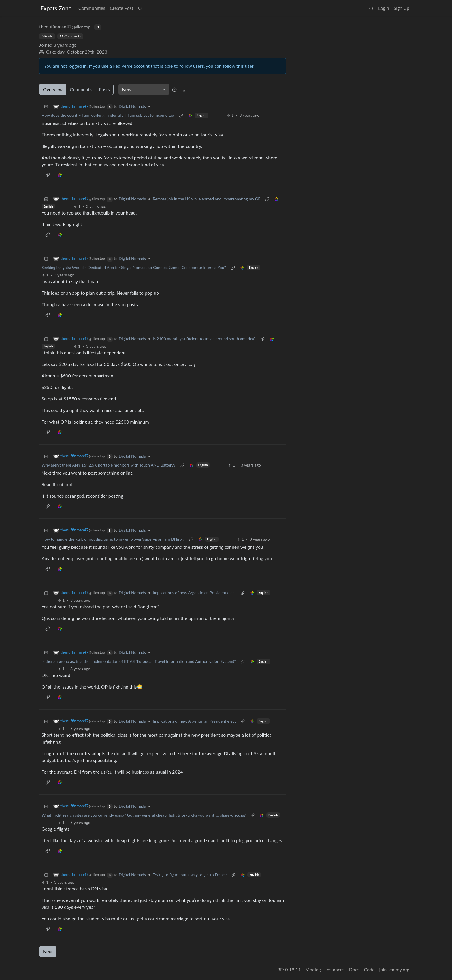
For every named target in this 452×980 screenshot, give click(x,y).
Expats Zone (56, 8)
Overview (53, 89)
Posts (104, 89)
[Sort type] (144, 89)
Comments (81, 89)
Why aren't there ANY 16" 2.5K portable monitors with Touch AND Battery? (109, 465)
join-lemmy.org (394, 969)
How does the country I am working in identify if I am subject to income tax (108, 115)
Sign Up (402, 8)
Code (369, 969)
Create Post (122, 8)
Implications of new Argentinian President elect (194, 593)
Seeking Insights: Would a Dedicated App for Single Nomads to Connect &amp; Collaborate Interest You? (134, 267)
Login (384, 8)
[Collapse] (46, 106)
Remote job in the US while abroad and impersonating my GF (207, 199)
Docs (354, 969)
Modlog (313, 969)
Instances (335, 969)
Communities (92, 8)
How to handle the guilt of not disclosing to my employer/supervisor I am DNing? (113, 539)
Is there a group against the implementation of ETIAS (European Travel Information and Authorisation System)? (139, 661)
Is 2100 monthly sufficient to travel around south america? (204, 339)
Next (48, 951)
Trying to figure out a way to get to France (190, 875)
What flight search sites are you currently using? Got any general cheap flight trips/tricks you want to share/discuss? (144, 815)
